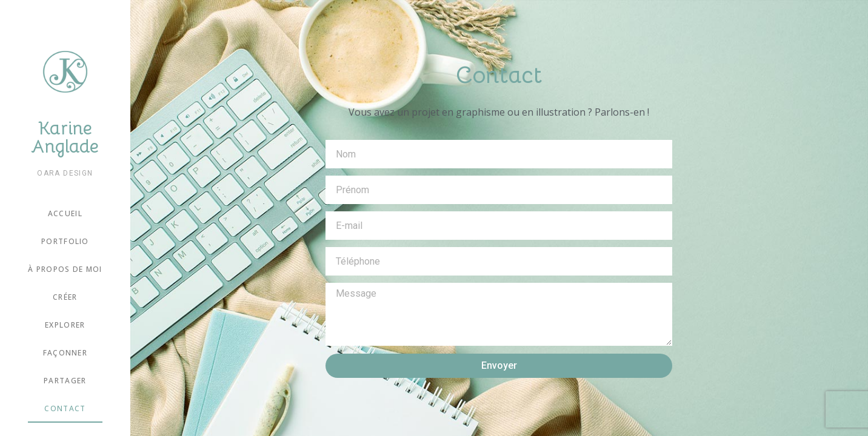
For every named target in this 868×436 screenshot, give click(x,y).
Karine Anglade (65, 137)
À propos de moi (65, 269)
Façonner (65, 353)
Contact (65, 408)
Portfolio (65, 241)
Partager (65, 381)
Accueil (65, 213)
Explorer (65, 325)
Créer (65, 297)
